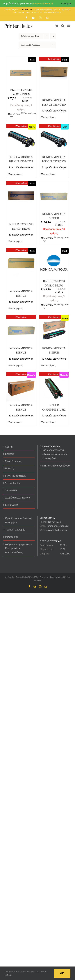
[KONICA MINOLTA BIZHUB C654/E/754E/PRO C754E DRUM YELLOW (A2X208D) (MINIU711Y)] (54, 330)
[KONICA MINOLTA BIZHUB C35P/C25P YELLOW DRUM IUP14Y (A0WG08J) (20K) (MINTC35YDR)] (21, 139)
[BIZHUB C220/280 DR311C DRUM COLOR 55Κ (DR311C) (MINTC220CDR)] (54, 263)
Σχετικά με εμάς (14, 461)
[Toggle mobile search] (63, 26)
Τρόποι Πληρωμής (15, 530)
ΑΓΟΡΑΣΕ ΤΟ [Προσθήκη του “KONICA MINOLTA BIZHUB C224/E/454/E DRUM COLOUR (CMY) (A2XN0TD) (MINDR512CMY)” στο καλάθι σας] (48, 240)
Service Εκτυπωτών (16, 476)
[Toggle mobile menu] (69, 26)
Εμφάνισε (30, 45)
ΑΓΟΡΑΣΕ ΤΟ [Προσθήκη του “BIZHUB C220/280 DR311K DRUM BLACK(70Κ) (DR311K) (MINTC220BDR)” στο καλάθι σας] (15, 116)
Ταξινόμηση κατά (30, 36)
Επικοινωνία (12, 505)
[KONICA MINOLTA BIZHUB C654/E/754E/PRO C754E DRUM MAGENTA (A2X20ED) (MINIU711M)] (21, 387)
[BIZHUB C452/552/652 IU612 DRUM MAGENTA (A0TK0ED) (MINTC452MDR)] (54, 387)
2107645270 (54, 522)
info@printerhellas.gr (53, 12)
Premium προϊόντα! (43, 3)
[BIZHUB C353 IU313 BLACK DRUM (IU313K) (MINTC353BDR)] (21, 196)
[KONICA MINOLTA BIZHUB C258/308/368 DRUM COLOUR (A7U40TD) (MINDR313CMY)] (21, 330)
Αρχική (9, 447)
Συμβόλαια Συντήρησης (18, 498)
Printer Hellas (54, 577)
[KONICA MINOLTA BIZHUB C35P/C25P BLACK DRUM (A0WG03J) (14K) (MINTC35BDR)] (54, 72)
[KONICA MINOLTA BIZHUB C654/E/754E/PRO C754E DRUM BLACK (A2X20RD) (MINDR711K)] (21, 263)
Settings (9, 975)
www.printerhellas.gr (56, 530)
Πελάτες (10, 468)
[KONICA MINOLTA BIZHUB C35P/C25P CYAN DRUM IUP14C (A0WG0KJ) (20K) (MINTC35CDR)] (54, 139)
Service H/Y (11, 490)
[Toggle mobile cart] (57, 26)
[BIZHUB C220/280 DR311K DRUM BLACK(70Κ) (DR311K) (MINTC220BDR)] (21, 72)
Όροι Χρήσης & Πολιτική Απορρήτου (18, 520)
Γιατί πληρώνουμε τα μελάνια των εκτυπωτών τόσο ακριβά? (54, 454)
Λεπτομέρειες (29, 113)
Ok (62, 973)
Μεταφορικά (12, 537)
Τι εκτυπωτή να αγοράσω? (56, 466)
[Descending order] (53, 36)
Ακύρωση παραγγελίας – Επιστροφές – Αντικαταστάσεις (18, 548)
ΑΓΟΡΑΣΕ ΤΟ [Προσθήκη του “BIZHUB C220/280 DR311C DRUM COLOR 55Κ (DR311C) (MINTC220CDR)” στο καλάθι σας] (48, 307)
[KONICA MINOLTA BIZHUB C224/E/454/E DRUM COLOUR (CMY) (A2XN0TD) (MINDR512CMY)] (54, 196)
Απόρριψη (67, 3)
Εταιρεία (10, 454)
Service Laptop (13, 483)
